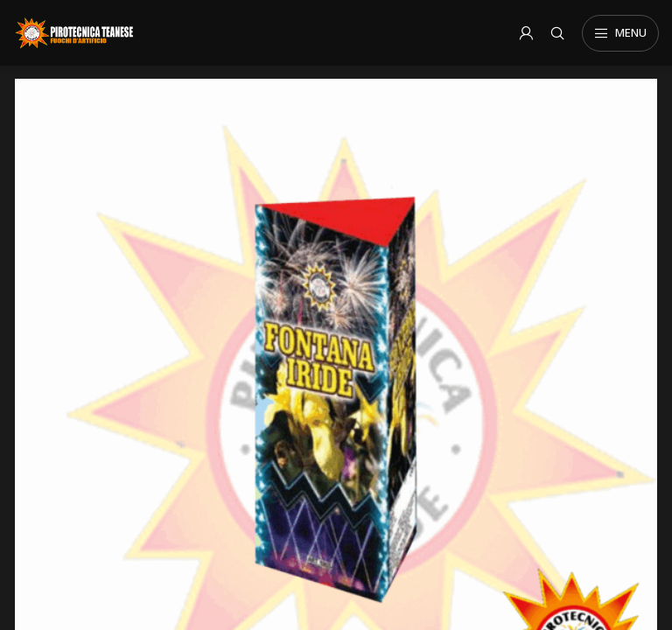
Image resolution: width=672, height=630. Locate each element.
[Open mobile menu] (620, 33)
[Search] (557, 33)
